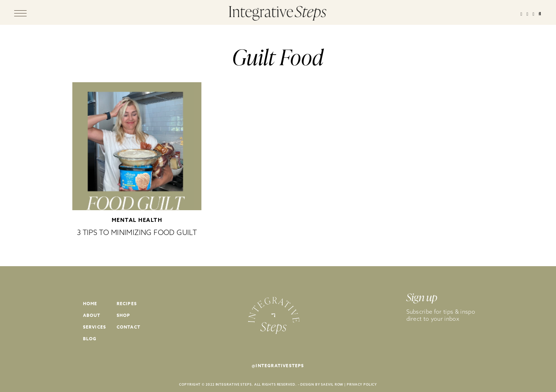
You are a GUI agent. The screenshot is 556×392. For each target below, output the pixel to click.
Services (95, 327)
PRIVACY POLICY (362, 384)
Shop (124, 315)
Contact (129, 327)
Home (90, 304)
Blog (90, 339)
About (92, 315)
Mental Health (137, 220)
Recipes (127, 304)
